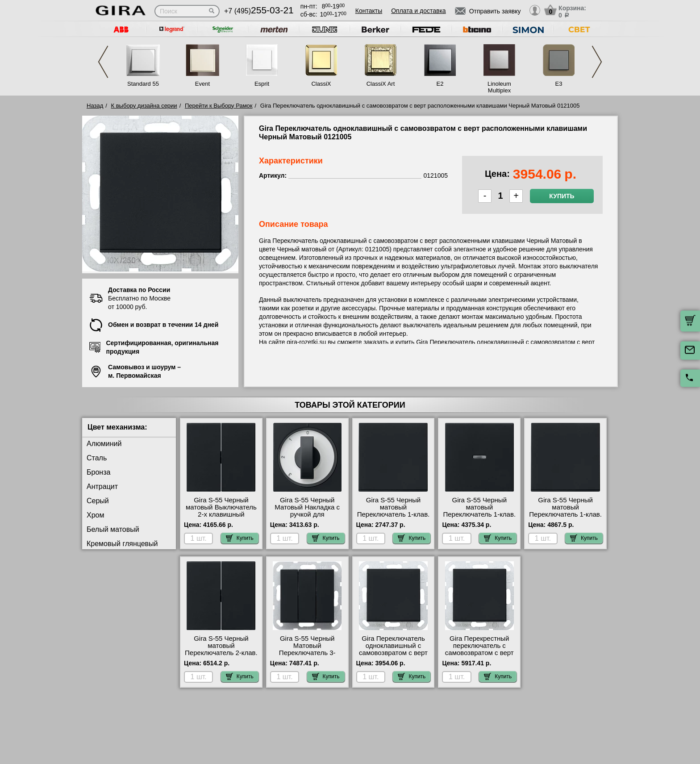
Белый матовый (113, 529)
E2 (440, 84)
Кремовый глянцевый (122, 544)
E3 (559, 84)
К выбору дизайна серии (144, 106)
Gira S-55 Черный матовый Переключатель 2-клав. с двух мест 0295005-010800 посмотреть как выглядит (221, 656)
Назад (95, 106)
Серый (98, 501)
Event (202, 84)
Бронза (98, 472)
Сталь (97, 458)
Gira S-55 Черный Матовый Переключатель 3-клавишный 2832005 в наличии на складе (307, 653)
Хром (95, 515)
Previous (103, 62)
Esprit (262, 84)
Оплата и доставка (418, 11)
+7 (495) (259, 11)
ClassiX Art (381, 84)
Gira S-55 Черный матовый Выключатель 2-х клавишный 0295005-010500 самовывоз (221, 514)
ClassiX (321, 84)
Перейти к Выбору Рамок (219, 106)
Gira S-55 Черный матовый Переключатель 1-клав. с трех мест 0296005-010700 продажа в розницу (565, 518)
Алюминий (104, 444)
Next (597, 62)
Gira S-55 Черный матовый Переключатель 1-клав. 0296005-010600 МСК (394, 511)
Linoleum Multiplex (499, 87)
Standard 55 (143, 84)
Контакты (369, 11)
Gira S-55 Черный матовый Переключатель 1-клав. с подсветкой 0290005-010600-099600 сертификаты (479, 518)
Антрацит (102, 486)
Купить (562, 196)
